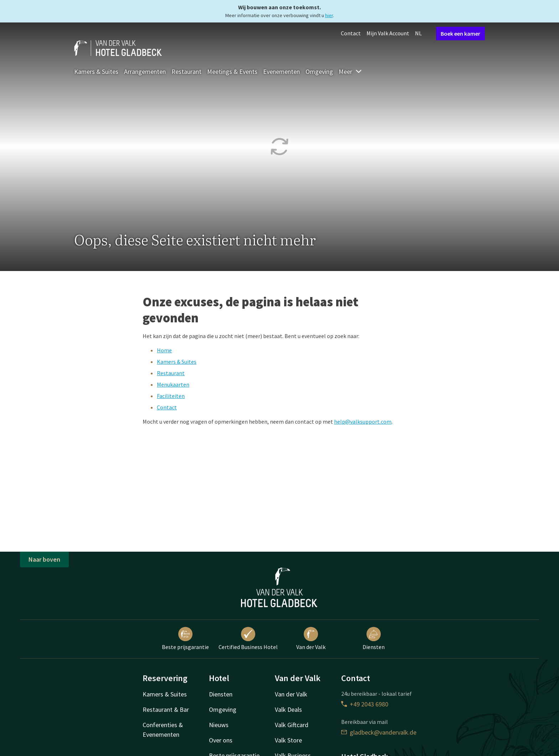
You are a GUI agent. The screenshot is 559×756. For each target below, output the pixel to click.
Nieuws (219, 725)
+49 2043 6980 (365, 704)
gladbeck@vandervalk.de (379, 732)
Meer (350, 71)
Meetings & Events (232, 71)
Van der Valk (311, 639)
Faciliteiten (171, 396)
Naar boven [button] (44, 559)
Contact (351, 33)
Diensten (374, 639)
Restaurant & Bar (166, 709)
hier (329, 15)
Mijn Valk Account (388, 33)
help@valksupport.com (363, 422)
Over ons (221, 740)
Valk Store (288, 740)
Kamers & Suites (96, 71)
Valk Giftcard (292, 725)
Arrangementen (145, 71)
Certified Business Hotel (248, 639)
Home (164, 350)
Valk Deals (288, 709)
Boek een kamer (460, 34)
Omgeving (319, 71)
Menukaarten (173, 384)
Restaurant (186, 71)
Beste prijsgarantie (185, 639)
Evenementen (281, 71)
